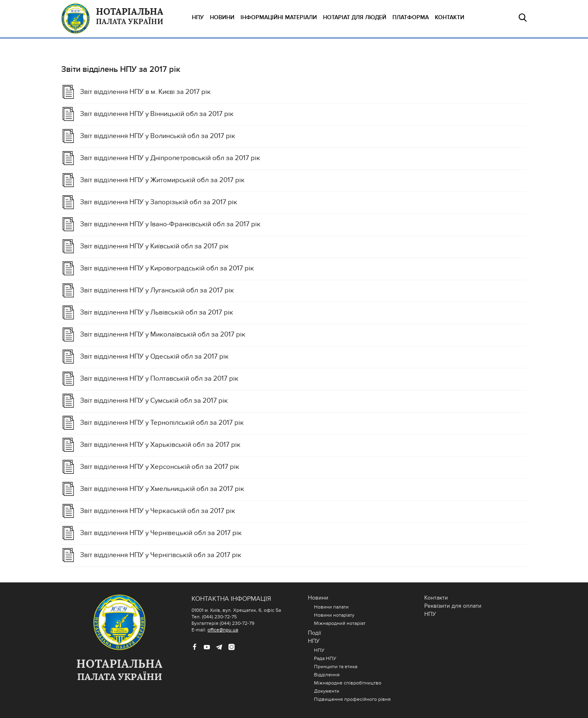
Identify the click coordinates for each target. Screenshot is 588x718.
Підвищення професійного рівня (352, 699)
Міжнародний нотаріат (340, 623)
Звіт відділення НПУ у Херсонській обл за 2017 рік (160, 467)
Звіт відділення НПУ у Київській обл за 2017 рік (154, 246)
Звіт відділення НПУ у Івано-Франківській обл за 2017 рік (170, 224)
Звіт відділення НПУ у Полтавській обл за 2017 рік (159, 379)
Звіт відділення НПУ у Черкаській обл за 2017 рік (158, 511)
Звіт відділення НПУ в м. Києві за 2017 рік (145, 92)
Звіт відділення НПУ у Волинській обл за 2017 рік (158, 136)
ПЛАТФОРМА (411, 17)
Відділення (327, 675)
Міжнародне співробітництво (348, 683)
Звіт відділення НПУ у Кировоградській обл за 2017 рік (167, 268)
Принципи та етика (336, 667)
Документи (327, 691)
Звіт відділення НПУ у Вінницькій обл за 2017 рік (157, 114)
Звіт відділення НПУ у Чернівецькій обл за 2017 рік (161, 533)
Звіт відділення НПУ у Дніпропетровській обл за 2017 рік (170, 158)
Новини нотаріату (334, 615)
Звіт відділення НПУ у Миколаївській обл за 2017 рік (163, 334)
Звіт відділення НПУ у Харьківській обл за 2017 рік (160, 445)
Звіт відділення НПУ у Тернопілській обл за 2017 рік (162, 423)
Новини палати (331, 607)
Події (314, 633)
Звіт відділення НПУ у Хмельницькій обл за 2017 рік (162, 489)
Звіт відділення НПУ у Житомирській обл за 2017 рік (162, 180)
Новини (222, 17)
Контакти (450, 17)
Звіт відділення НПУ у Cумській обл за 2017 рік (154, 401)
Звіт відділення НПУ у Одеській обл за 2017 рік (154, 357)
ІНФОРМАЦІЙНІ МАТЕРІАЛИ (279, 17)
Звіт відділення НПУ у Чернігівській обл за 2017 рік (161, 555)
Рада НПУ (325, 658)
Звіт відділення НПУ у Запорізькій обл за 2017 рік (159, 202)
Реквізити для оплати (453, 606)
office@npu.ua (223, 630)
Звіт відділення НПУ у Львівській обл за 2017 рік (157, 312)
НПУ (198, 17)
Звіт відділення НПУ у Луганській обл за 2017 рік (157, 290)
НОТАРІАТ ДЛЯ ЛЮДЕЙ (355, 17)
